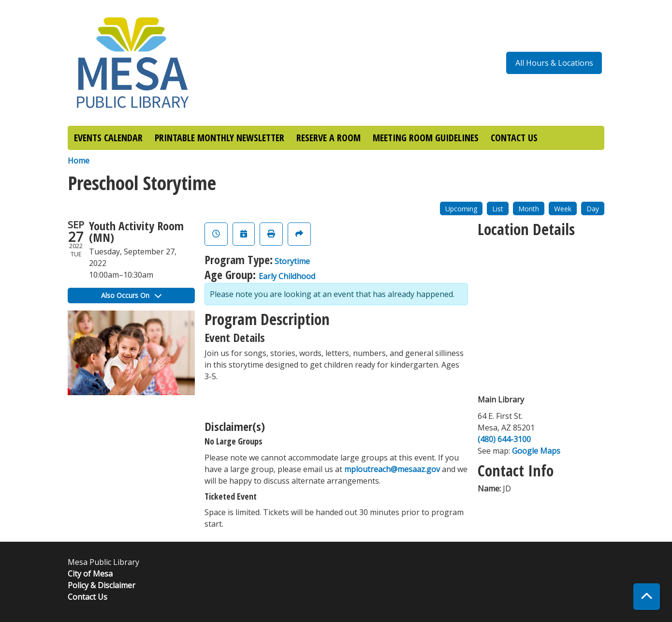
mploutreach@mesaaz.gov (392, 469)
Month (529, 209)
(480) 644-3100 (504, 439)
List (498, 209)
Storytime (292, 261)
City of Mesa (90, 574)
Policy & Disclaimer (102, 585)
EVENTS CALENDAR (108, 138)
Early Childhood (287, 276)
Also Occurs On (131, 295)
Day (593, 209)
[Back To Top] (647, 597)
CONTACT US (514, 138)
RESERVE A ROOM (329, 138)
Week (563, 209)
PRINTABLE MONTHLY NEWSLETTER (219, 138)
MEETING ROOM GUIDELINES (426, 138)
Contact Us (88, 597)
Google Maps (536, 451)
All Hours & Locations (554, 63)
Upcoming (461, 209)
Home (79, 161)
